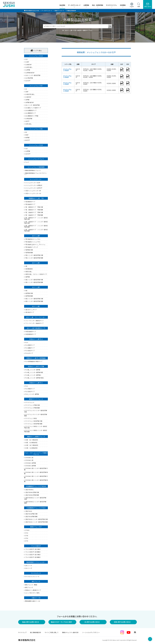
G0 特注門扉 (29, 119)
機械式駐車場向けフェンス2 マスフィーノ (35, 174)
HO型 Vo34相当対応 (31, 448)
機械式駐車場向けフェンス (33, 170)
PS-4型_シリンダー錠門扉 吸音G (35, 378)
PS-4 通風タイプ (30, 348)
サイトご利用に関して (52, 632)
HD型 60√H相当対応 (32, 440)
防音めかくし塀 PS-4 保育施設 (36, 358)
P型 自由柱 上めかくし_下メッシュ (35, 245)
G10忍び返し (29, 67)
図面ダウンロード (59, 11)
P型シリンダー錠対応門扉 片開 (34, 255)
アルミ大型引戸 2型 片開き (33, 555)
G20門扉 (28, 151)
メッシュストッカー (36, 179)
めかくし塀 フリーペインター (36, 317)
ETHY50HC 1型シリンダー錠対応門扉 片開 (36, 469)
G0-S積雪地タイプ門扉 (32, 116)
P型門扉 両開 (29, 253)
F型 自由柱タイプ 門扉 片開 (34, 213)
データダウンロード (47, 11)
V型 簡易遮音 (29, 269)
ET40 (27, 536)
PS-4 (27, 343)
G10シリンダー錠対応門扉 (33, 75)
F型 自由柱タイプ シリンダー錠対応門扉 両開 (36, 230)
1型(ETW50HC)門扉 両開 (32, 495)
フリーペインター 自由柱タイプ (34, 323)
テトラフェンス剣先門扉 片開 (34, 421)
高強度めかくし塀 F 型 (36, 198)
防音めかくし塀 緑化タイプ (33, 590)
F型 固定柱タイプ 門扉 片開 (34, 207)
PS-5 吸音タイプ (30, 389)
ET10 (27, 533)
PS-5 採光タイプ (30, 392)
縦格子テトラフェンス (36, 399)
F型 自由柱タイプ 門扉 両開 (34, 215)
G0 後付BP (28, 97)
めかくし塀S (36, 306)
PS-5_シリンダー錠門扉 (32, 394)
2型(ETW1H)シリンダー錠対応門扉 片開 (36, 519)
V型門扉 (27, 277)
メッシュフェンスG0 (36, 86)
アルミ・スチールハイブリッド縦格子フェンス (36, 454)
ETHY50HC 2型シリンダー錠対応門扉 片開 (36, 477)
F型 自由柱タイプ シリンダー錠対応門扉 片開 (36, 222)
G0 (26, 89)
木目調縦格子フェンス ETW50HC (36, 486)
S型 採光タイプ (30, 312)
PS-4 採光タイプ (30, 351)
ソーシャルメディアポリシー (91, 632)
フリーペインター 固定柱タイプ (34, 321)
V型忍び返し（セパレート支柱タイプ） (36, 274)
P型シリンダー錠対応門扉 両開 (34, 258)
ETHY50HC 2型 (29, 460)
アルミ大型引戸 (36, 546)
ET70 (27, 541)
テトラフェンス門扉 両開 (32, 408)
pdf (128, 70)
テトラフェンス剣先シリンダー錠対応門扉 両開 (36, 431)
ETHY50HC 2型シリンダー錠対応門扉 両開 (36, 481)
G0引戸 (27, 121)
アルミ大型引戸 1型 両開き (33, 552)
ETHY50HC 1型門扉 (31, 463)
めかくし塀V (36, 263)
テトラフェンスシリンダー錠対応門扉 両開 (36, 415)
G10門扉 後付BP (30, 73)
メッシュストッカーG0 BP (33, 183)
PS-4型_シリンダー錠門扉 (33, 370)
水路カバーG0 (36, 598)
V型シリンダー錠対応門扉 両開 (34, 282)
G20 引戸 (28, 154)
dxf (122, 70)
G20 (26, 149)
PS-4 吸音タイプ (30, 345)
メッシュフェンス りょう (36, 159)
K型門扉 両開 (29, 296)
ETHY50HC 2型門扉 (31, 466)
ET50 (27, 538)
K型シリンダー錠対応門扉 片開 (34, 299)
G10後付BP (28, 65)
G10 (26, 59)
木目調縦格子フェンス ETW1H (36, 508)
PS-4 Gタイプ (29, 353)
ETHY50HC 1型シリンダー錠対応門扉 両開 (36, 473)
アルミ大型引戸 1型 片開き (33, 549)
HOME (33, 11)
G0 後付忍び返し (30, 94)
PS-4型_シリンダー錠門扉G (33, 375)
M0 (26, 132)
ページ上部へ (150, 611)
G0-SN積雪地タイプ (31, 111)
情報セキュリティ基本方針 (70, 632)
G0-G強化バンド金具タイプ (33, 108)
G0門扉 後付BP (30, 103)
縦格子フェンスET (36, 527)
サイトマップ (22, 632)
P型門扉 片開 (29, 250)
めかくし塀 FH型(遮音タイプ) (36, 328)
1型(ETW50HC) (29, 490)
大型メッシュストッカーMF (33, 191)
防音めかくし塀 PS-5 (36, 383)
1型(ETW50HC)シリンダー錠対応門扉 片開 (35, 498)
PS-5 (27, 386)
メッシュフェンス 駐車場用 (36, 167)
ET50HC (27, 530)
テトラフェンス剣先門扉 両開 (34, 424)
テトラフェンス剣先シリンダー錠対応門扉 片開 (36, 427)
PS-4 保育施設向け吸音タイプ (34, 362)
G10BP (27, 62)
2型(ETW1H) (29, 511)
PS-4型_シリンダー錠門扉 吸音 (34, 373)
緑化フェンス (36, 581)
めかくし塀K (36, 287)
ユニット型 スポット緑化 (32, 593)
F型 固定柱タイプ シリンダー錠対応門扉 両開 (36, 226)
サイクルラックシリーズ (32, 577)
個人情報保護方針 (36, 632)
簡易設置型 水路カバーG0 (33, 601)
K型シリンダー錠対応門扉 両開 (34, 301)
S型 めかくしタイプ (31, 310)
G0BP (27, 92)
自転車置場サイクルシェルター (36, 562)
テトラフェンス (30, 402)
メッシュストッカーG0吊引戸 (34, 188)
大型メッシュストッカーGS (33, 194)
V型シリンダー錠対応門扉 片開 (34, 280)
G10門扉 (28, 70)
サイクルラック (36, 573)
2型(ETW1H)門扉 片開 (31, 514)
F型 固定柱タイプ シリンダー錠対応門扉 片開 (36, 218)
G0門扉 (27, 100)
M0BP (27, 135)
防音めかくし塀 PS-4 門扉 (36, 366)
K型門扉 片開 (29, 293)
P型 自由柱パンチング (32, 247)
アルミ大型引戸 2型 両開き (33, 557)
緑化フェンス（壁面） (32, 585)
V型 (26, 266)
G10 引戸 (28, 81)
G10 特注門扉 (29, 78)
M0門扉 (27, 138)
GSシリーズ (29, 568)
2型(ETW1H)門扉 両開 (31, 517)
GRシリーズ (29, 566)
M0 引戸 (27, 140)
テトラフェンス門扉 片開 (32, 405)
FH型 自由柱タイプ (31, 332)
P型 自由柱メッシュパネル (33, 242)
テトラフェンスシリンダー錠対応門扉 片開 (36, 411)
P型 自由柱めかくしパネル (33, 239)
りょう (27, 162)
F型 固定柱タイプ (30, 202)
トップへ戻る (36, 51)
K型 (26, 291)
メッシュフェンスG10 (36, 56)
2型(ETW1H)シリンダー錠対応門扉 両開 (36, 522)
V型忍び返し (29, 272)
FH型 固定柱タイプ (31, 334)
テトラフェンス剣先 (31, 419)
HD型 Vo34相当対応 (31, 443)
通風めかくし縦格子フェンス (36, 437)
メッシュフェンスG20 (36, 145)
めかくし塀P (36, 236)
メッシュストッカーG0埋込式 (34, 185)
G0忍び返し (29, 124)
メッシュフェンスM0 (36, 129)
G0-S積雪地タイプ (30, 113)
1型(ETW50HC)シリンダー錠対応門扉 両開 (35, 502)
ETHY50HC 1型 (29, 458)
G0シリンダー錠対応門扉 (32, 105)
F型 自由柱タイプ (30, 204)
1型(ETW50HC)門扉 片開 (32, 492)
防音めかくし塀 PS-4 (36, 339)
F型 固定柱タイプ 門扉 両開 (34, 210)
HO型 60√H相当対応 (32, 445)
